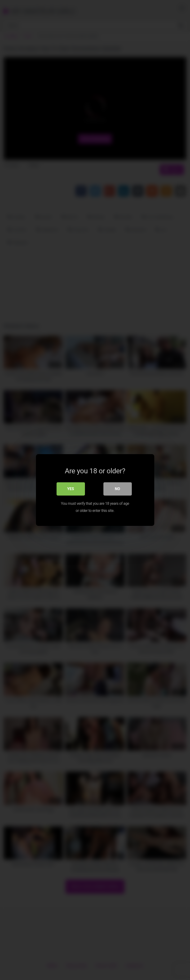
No (117, 489)
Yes (71, 489)
